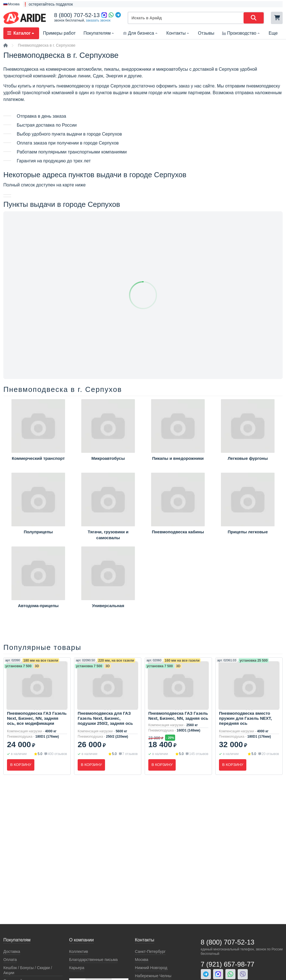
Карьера (77, 968)
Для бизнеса (141, 33)
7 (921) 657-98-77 (228, 964)
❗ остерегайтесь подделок (48, 4)
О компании (82, 940)
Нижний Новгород (151, 968)
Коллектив (79, 951)
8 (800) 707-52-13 (77, 15)
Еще (273, 33)
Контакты (178, 33)
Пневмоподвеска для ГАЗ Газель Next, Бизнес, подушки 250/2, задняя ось (105, 718)
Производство (241, 33)
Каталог (21, 33)
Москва (142, 960)
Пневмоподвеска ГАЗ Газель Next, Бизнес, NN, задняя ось (178, 716)
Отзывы (206, 33)
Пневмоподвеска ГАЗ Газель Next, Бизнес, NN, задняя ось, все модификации (37, 718)
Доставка (12, 951)
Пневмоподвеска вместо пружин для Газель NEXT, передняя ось (245, 718)
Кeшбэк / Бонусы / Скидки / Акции (28, 970)
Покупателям (99, 33)
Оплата (10, 960)
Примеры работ (59, 33)
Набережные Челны (153, 976)
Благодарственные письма (94, 960)
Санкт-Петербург (150, 951)
